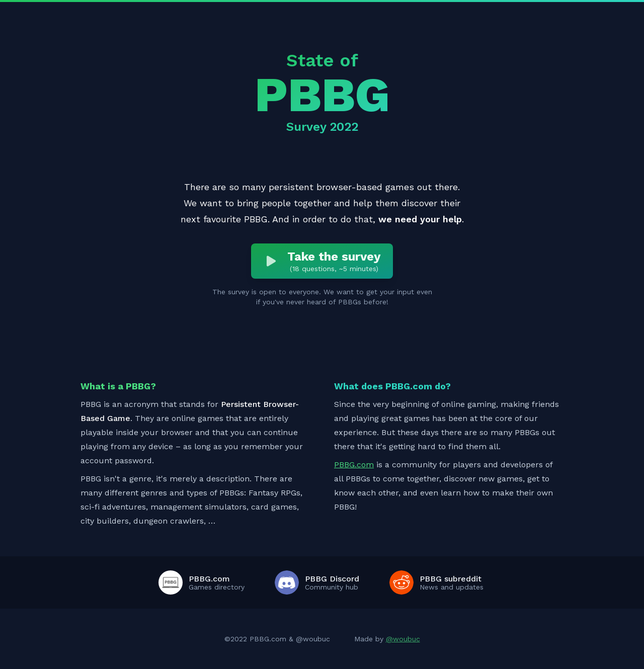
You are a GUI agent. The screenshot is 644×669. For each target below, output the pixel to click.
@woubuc (403, 639)
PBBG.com (354, 465)
